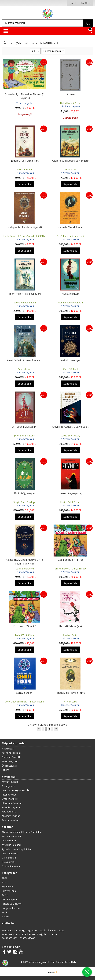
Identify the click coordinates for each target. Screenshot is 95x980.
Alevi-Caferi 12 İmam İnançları (25, 360)
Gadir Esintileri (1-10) (70, 560)
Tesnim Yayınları (25, 103)
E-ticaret (42, 972)
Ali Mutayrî (70, 170)
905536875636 (27, 938)
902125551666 (10, 938)
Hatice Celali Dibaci (70, 502)
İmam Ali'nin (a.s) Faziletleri (25, 294)
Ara (88, 24)
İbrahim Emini (70, 635)
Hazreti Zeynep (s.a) (70, 493)
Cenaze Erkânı (25, 693)
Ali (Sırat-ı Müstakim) (25, 427)
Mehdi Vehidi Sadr (25, 635)
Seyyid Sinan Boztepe (25, 502)
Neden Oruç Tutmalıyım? (25, 161)
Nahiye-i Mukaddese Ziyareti (25, 227)
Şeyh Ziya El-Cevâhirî (25, 436)
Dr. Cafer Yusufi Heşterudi (70, 236)
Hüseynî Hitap (70, 294)
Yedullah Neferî (25, 170)
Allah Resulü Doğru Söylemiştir (70, 161)
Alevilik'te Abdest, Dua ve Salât (70, 427)
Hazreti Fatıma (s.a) (70, 626)
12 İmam (70, 94)
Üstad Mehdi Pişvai (70, 103)
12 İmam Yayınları (25, 173)
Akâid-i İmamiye (70, 360)
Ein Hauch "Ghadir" (25, 626)
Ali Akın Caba (70, 702)
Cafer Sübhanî (70, 369)
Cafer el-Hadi (25, 369)
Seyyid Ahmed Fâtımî (25, 303)
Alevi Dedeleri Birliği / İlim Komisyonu (25, 702)
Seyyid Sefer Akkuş (70, 436)
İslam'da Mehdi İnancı (70, 227)
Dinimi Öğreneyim (25, 493)
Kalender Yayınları (70, 705)
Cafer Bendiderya (25, 569)
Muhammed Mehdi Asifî (70, 303)
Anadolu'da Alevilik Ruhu (70, 693)
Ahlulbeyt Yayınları (70, 106)
